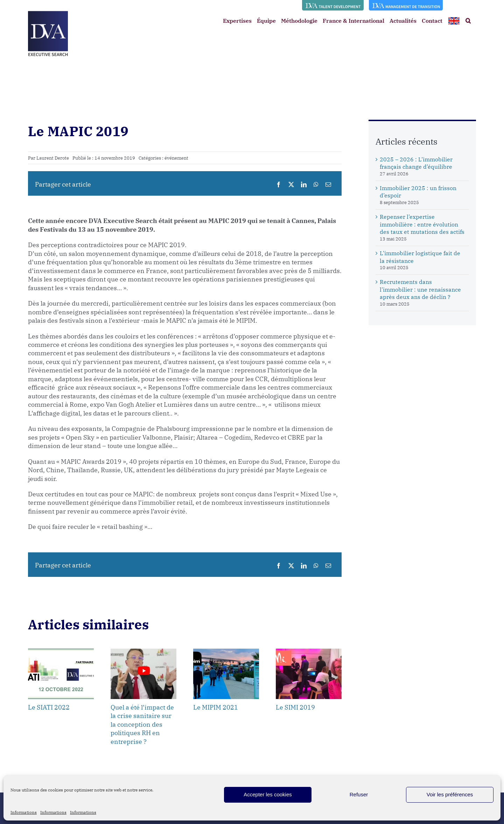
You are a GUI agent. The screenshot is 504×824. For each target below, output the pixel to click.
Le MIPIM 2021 (216, 707)
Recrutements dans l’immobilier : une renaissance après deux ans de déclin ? (420, 289)
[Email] (328, 184)
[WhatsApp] (316, 184)
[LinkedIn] (304, 184)
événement (176, 158)
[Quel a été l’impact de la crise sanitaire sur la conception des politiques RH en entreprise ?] (143, 652)
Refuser (359, 794)
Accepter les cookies (268, 794)
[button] (468, 21)
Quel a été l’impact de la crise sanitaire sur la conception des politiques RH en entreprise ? (142, 724)
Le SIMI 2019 (295, 707)
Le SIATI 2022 (49, 707)
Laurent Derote (53, 158)
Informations (24, 812)
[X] (291, 184)
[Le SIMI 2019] (309, 652)
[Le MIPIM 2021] (226, 652)
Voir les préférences (450, 794)
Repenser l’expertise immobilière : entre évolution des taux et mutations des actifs (422, 224)
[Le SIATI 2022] (61, 652)
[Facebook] (279, 184)
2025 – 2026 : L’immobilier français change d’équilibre (416, 163)
